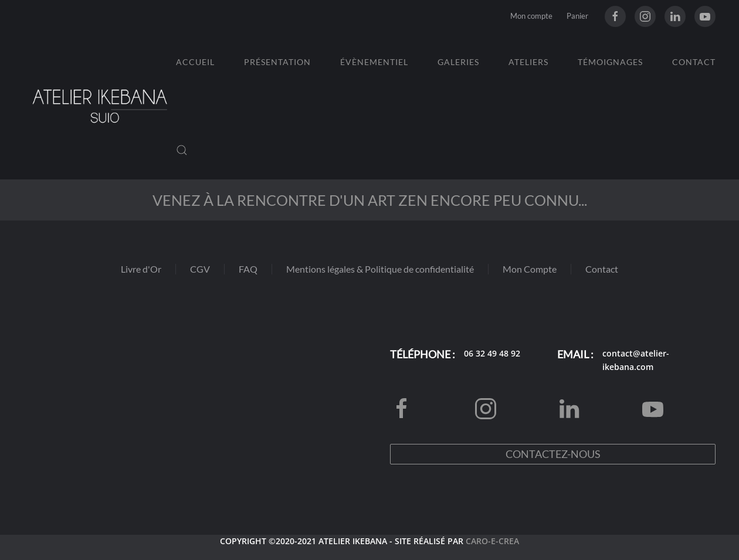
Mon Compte (530, 269)
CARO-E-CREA (492, 541)
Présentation (277, 62)
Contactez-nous (553, 454)
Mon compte (531, 16)
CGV (200, 269)
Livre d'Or (141, 269)
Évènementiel (374, 62)
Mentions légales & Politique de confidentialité (380, 269)
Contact (694, 62)
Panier (577, 16)
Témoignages (610, 62)
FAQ (248, 269)
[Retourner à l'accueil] (100, 106)
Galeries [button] (458, 62)
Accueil (195, 62)
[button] (182, 150)
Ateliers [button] (528, 62)
